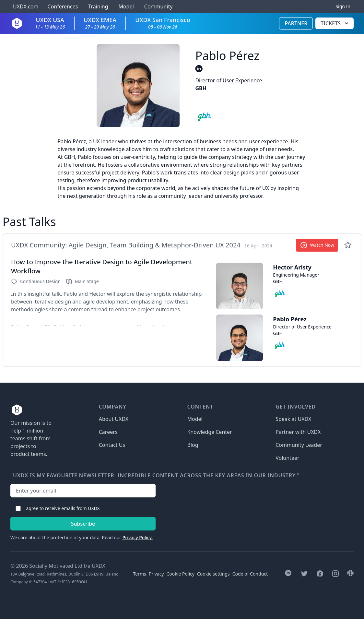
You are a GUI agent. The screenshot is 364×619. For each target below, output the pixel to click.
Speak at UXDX (293, 419)
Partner (296, 23)
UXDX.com (26, 6)
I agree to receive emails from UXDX (62, 508)
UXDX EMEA (100, 23)
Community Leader (299, 445)
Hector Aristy (292, 267)
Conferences (62, 6)
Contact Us (112, 445)
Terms (140, 574)
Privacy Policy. (138, 537)
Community (159, 6)
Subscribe (83, 524)
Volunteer (287, 458)
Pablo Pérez (290, 319)
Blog (193, 445)
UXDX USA (50, 23)
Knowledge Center (210, 432)
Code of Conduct (250, 574)
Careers (108, 432)
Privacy (156, 574)
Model (126, 6)
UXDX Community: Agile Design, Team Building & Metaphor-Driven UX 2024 (126, 245)
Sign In (343, 6)
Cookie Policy (181, 574)
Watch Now (317, 245)
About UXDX (114, 419)
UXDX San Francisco (163, 23)
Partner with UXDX (298, 432)
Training (98, 6)
